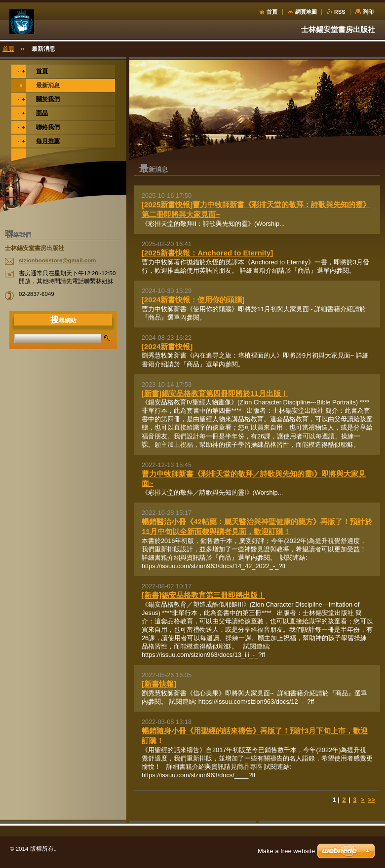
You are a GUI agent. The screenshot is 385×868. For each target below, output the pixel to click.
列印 (368, 12)
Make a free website (286, 851)
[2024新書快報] (167, 346)
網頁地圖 (306, 12)
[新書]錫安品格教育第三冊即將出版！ (203, 595)
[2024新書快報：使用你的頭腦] (193, 300)
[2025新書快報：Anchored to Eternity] (207, 253)
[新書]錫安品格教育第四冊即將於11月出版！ (215, 393)
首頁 (272, 12)
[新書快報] (159, 684)
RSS (340, 12)
